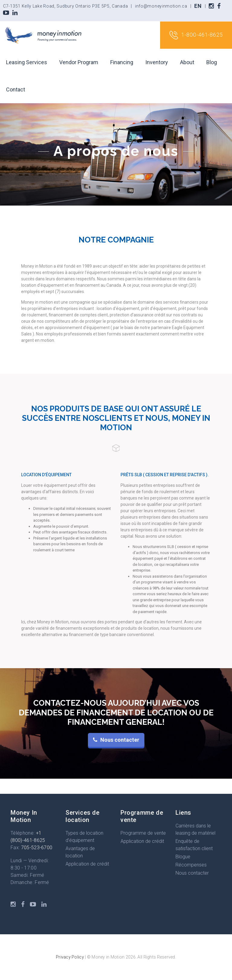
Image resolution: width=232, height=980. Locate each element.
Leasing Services (27, 62)
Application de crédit (87, 864)
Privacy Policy (70, 957)
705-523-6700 (37, 848)
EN (198, 6)
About (187, 62)
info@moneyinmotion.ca (161, 6)
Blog (212, 62)
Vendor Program (79, 62)
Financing (122, 62)
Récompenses (191, 865)
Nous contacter (192, 873)
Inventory (157, 62)
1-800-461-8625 (196, 35)
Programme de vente (143, 833)
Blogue (183, 857)
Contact (16, 89)
